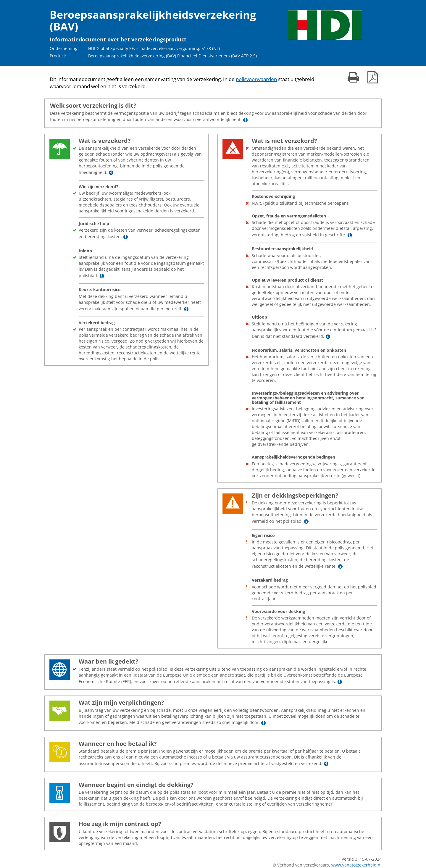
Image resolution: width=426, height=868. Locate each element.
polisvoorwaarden (256, 79)
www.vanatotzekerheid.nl (356, 865)
